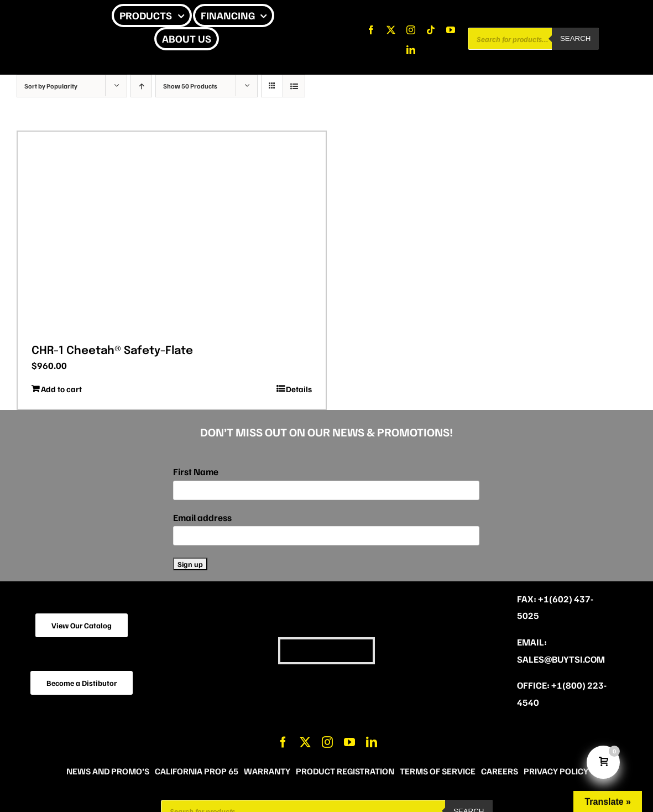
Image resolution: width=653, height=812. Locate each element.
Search (576, 38)
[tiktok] (431, 30)
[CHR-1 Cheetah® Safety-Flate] (172, 234)
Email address (202, 517)
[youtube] (451, 30)
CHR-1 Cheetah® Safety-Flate (112, 351)
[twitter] (391, 30)
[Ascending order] (141, 86)
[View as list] (294, 86)
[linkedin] (411, 50)
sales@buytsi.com (561, 659)
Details (299, 389)
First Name (196, 472)
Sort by (51, 86)
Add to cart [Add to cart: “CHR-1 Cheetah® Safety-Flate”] (61, 389)
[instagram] (411, 30)
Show (190, 86)
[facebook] (371, 30)
